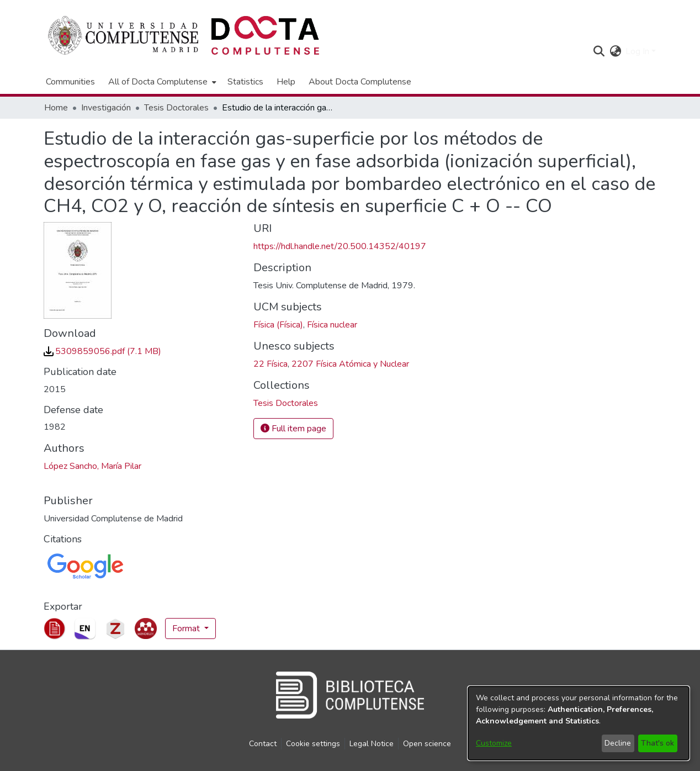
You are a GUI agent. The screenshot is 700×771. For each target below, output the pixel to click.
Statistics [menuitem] (245, 82)
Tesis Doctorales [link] (176, 108)
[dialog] (579, 723)
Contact (263, 744)
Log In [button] (638, 51)
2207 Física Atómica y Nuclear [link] (350, 364)
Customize (494, 743)
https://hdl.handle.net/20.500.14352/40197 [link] (340, 246)
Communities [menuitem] (70, 82)
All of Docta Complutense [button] (158, 82)
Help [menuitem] (286, 82)
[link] (102, 351)
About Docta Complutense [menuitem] (360, 82)
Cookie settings (313, 744)
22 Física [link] (271, 364)
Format (187, 629)
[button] (599, 51)
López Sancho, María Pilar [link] (92, 466)
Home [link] (56, 108)
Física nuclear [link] (332, 325)
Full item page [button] (293, 429)
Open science (427, 744)
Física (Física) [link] (278, 325)
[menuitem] (161, 82)
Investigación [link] (106, 108)
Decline (618, 743)
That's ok (657, 743)
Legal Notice (372, 744)
